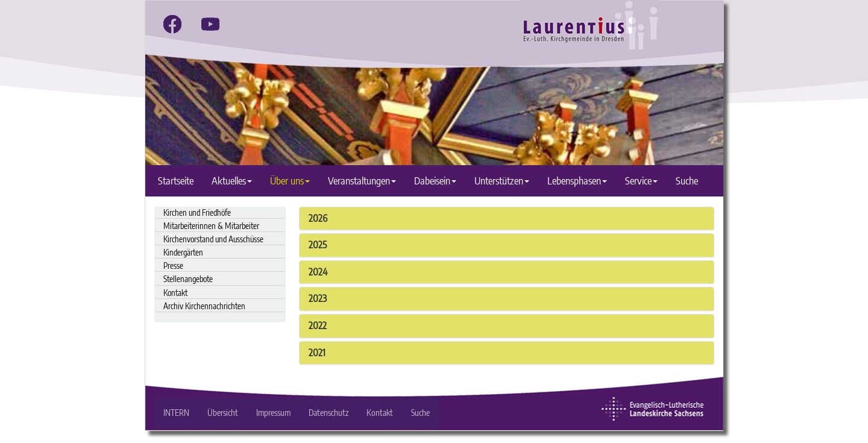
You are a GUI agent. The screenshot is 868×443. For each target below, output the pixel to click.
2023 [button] (318, 298)
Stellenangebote (188, 279)
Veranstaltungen (362, 181)
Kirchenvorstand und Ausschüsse (213, 239)
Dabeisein (435, 181)
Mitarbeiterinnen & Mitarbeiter (211, 226)
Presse (173, 265)
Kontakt (175, 293)
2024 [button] (318, 272)
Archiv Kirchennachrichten (204, 306)
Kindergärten (183, 252)
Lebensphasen (577, 181)
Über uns (290, 181)
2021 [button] (317, 353)
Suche (687, 181)
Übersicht (223, 413)
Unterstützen (502, 181)
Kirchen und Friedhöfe (197, 212)
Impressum (273, 413)
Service (641, 181)
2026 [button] (318, 218)
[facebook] (172, 24)
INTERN (176, 413)
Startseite (176, 181)
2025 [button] (318, 245)
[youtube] (210, 24)
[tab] (507, 219)
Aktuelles (232, 181)
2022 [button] (318, 325)
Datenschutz (329, 413)
